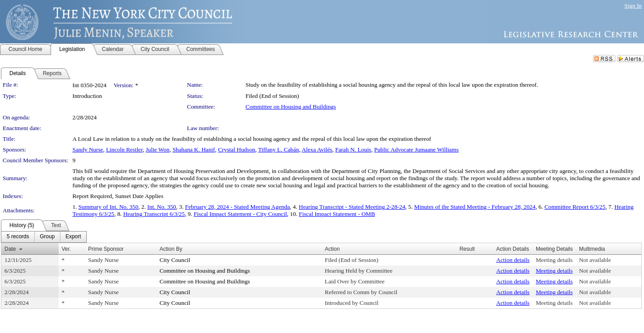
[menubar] (44, 237)
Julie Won (158, 150)
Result (467, 249)
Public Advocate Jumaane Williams (416, 150)
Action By (171, 249)
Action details (513, 260)
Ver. (66, 249)
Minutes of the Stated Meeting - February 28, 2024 (475, 207)
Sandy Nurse (88, 150)
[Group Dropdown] (47, 237)
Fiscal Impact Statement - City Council (240, 214)
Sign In (633, 6)
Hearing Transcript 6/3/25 (154, 214)
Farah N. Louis (353, 150)
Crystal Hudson (236, 150)
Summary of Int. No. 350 (108, 207)
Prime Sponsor (106, 249)
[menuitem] (18, 237)
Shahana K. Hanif (194, 150)
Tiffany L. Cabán (278, 150)
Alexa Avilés (317, 150)
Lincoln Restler (124, 150)
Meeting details (554, 260)
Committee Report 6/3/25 (575, 207)
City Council (175, 260)
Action (332, 249)
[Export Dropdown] (73, 237)
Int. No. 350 (161, 207)
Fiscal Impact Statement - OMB (337, 214)
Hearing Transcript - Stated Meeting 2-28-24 (352, 207)
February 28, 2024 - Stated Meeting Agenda (237, 207)
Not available (595, 260)
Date (10, 249)
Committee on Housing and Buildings (291, 107)
